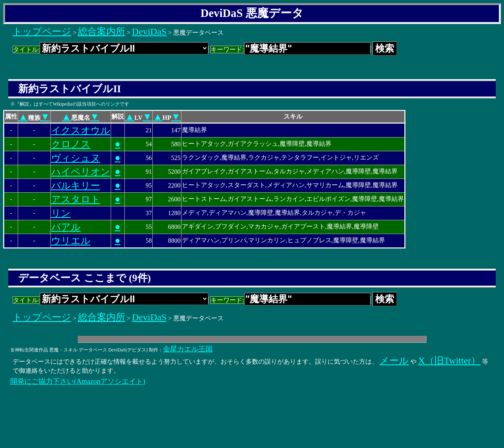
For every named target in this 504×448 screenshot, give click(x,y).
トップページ (42, 32)
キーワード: (290, 49)
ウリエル (71, 241)
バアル (66, 227)
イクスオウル (81, 130)
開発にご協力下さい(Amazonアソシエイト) (78, 381)
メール (394, 361)
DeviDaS (149, 32)
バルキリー (76, 186)
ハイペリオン (81, 172)
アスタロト (76, 199)
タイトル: (111, 49)
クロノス (71, 144)
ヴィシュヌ (76, 158)
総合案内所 (102, 32)
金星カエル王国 (188, 349)
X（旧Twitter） (449, 361)
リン (61, 213)
